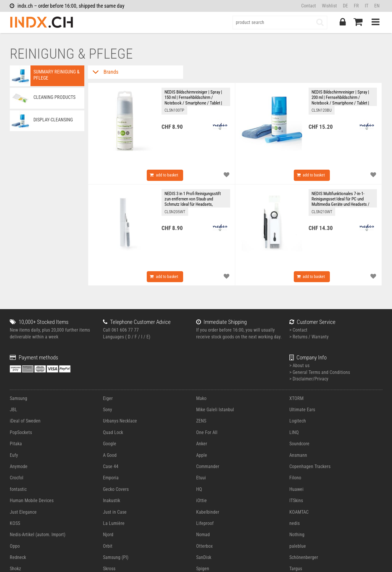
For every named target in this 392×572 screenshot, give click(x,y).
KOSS (15, 523)
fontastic (18, 489)
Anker (202, 444)
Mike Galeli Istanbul (215, 410)
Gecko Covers (116, 489)
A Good (110, 455)
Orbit (108, 546)
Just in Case (115, 512)
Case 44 (111, 466)
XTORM (296, 398)
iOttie (201, 501)
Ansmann (298, 455)
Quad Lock (113, 432)
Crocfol (17, 478)
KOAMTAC (299, 512)
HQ (199, 489)
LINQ (294, 432)
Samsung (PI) (116, 557)
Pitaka (16, 444)
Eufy (14, 455)
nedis (295, 523)
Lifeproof (205, 523)
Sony (108, 410)
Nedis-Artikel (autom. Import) (38, 535)
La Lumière (114, 523)
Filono (295, 478)
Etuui (201, 478)
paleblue (298, 546)
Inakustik (112, 501)
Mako (201, 398)
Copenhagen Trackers (310, 466)
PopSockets (21, 432)
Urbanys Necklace (120, 421)
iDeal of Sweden (25, 421)
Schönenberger (304, 557)
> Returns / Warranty (309, 337)
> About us (299, 365)
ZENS (201, 421)
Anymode (19, 466)
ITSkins (296, 501)
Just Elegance (23, 512)
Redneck (18, 557)
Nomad (203, 535)
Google (110, 444)
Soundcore (299, 444)
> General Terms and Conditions (320, 372)
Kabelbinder (208, 512)
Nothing (297, 535)
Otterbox (204, 546)
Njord (108, 535)
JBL (13, 410)
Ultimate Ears (302, 410)
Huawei (296, 489)
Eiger (108, 398)
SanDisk (204, 557)
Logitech (298, 421)
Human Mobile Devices (32, 501)
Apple (202, 455)
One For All (207, 432)
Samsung (18, 398)
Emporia (111, 478)
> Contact (298, 330)
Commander (208, 466)
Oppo (15, 546)
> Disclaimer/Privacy (309, 379)
